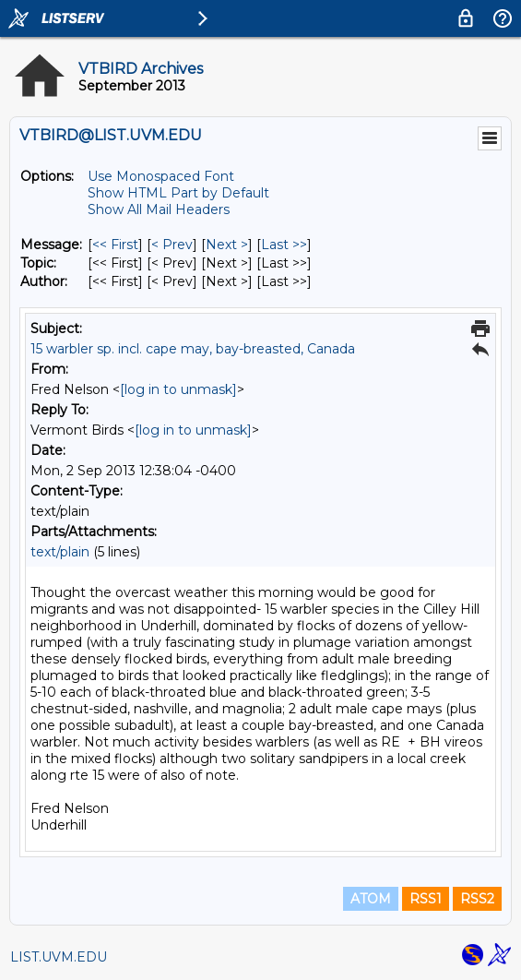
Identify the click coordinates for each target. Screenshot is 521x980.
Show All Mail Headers (159, 209)
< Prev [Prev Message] (172, 245)
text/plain (60, 552)
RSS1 (426, 899)
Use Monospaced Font (161, 176)
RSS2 (477, 899)
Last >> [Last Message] (284, 245)
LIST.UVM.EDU (59, 957)
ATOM (371, 899)
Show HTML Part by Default (178, 193)
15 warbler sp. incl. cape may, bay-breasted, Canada (193, 349)
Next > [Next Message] (227, 245)
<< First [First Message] (115, 245)
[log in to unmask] (178, 389)
